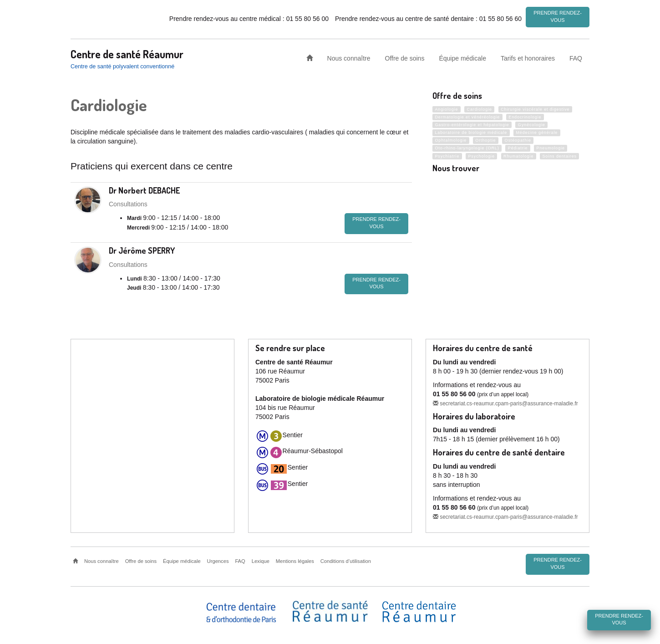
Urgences (218, 560)
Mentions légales (295, 560)
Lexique (261, 560)
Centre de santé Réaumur (127, 52)
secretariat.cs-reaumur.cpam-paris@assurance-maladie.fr (505, 402)
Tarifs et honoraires (528, 56)
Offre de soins (405, 56)
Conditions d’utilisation (346, 560)
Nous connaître (349, 56)
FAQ (576, 56)
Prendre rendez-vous (558, 16)
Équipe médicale (462, 56)
